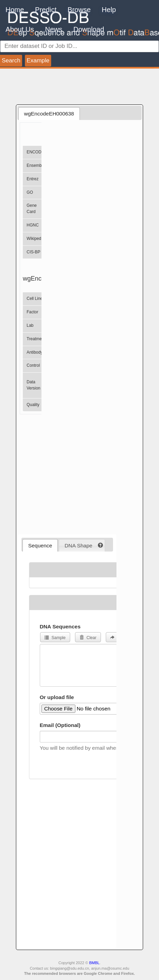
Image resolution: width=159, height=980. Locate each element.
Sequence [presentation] (40, 545)
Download (89, 29)
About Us (20, 29)
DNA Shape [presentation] (78, 545)
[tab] (49, 113)
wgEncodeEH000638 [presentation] (49, 114)
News (54, 29)
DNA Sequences (60, 627)
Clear (88, 638)
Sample (55, 638)
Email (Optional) (60, 725)
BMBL (94, 963)
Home (15, 10)
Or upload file (57, 697)
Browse (79, 10)
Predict (46, 10)
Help (109, 10)
